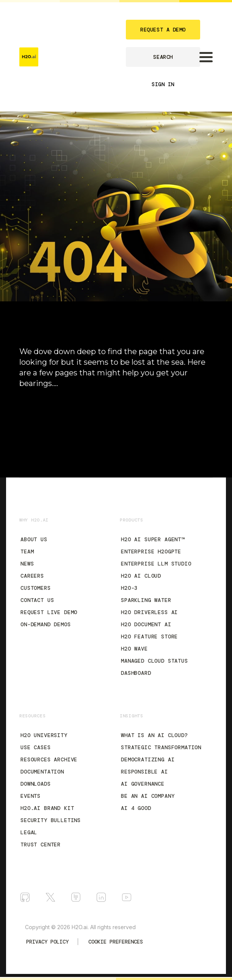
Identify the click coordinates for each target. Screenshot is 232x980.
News (27, 564)
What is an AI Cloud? (154, 735)
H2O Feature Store (149, 637)
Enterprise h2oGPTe (151, 551)
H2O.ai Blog (37, 430)
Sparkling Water (146, 600)
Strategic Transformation (161, 747)
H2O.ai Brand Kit (47, 808)
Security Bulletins (51, 820)
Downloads (36, 784)
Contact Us (37, 600)
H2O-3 (129, 588)
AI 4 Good (136, 808)
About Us (34, 539)
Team (27, 551)
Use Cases (36, 747)
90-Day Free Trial (44, 403)
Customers (36, 588)
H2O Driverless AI (149, 612)
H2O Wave (134, 649)
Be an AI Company (148, 796)
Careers (32, 576)
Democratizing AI (148, 759)
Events (31, 796)
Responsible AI (144, 772)
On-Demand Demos (46, 624)
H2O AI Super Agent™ (153, 539)
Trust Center (41, 845)
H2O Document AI (146, 624)
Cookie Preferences (116, 942)
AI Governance (143, 784)
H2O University (44, 735)
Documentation (42, 444)
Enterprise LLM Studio (156, 564)
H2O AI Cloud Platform (52, 417)
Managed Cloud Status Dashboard (154, 667)
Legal (29, 832)
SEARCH (163, 57)
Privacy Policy (47, 942)
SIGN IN (163, 84)
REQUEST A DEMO (163, 30)
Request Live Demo (49, 612)
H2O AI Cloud (141, 576)
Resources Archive (49, 759)
